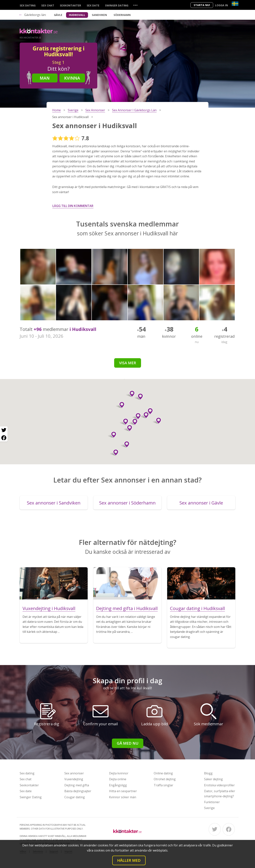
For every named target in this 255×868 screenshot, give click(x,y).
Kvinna (72, 78)
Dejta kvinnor (119, 773)
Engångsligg (118, 785)
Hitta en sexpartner (123, 791)
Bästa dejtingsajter (78, 791)
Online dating (163, 773)
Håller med (129, 860)
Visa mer (128, 363)
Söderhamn (122, 15)
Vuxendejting (74, 779)
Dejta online (118, 779)
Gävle (58, 15)
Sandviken (99, 15)
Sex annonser (74, 773)
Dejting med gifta (77, 785)
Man (45, 78)
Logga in (221, 5)
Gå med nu (128, 743)
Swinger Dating (117, 5)
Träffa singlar (163, 785)
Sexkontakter (70, 5)
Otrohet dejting (165, 779)
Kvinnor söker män (123, 797)
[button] (120, 405)
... (135, 5)
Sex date (93, 5)
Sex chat (48, 5)
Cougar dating (75, 797)
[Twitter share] (4, 430)
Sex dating (28, 5)
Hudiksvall (77, 15)
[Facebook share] (4, 438)
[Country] (235, 4)
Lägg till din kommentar (73, 206)
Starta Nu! (202, 5)
